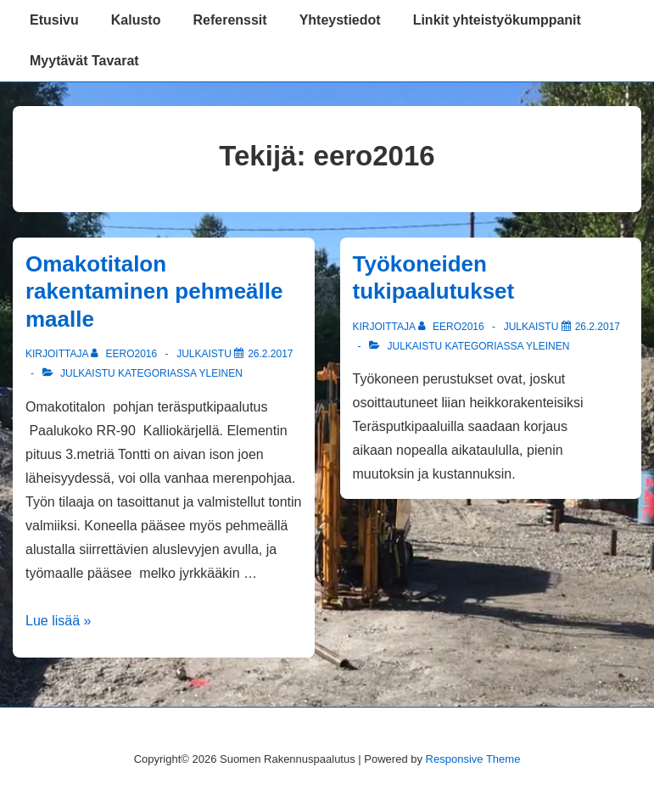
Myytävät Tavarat (84, 61)
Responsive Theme (473, 759)
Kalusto (136, 20)
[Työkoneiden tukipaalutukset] (598, 327)
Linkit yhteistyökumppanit (497, 20)
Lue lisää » (58, 621)
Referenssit (229, 20)
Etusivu (54, 20)
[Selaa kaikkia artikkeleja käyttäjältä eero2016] (125, 354)
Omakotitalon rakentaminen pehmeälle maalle (154, 291)
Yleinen (221, 373)
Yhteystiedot (340, 20)
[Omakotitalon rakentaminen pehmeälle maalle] (270, 354)
